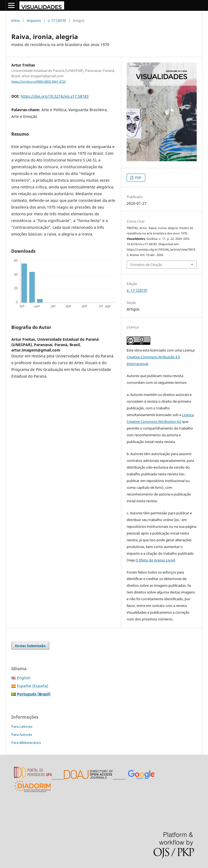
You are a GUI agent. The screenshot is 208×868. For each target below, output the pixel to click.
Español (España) (33, 686)
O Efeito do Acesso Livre (155, 560)
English (24, 678)
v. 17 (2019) (57, 20)
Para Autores (22, 735)
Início (16, 20)
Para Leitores (22, 726)
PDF (138, 178)
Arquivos (34, 20)
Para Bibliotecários (26, 743)
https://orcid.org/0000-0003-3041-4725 (39, 82)
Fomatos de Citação (146, 265)
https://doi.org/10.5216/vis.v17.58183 (55, 96)
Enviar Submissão (30, 646)
